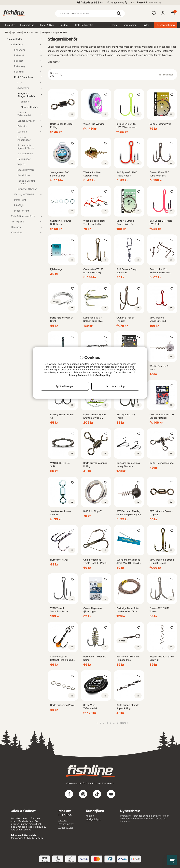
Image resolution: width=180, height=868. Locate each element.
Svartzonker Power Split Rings (61, 222)
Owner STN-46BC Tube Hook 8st (159, 174)
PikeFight (19, 205)
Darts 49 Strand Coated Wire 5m (125, 222)
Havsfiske (25, 227)
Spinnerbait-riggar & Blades (26, 147)
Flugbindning (27, 25)
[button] (153, 2)
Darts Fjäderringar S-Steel (62, 319)
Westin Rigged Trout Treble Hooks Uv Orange (94, 223)
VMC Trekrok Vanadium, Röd (158, 319)
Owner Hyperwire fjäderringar (93, 610)
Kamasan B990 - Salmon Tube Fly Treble (92, 319)
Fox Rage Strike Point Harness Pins (128, 658)
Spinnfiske (17, 32)
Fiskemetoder (22, 39)
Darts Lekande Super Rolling (62, 125)
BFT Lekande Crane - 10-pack (161, 513)
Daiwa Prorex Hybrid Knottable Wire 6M (95, 416)
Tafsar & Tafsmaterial (28, 114)
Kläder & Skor (47, 25)
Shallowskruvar (26, 153)
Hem (7, 32)
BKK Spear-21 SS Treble (126, 416)
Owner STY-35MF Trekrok (159, 610)
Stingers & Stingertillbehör (55, 32)
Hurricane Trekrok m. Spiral (95, 658)
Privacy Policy (77, 375)
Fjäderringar (24, 159)
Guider (145, 25)
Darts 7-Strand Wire (160, 124)
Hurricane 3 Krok (59, 560)
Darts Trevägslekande (162, 463)
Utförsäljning (166, 25)
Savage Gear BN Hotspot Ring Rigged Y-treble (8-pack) (62, 658)
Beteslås (28, 126)
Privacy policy (66, 824)
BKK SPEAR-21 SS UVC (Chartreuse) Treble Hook (126, 126)
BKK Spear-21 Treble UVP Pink (161, 222)
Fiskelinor (26, 72)
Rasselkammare (26, 170)
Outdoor (64, 25)
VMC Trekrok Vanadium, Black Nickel (59, 610)
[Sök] (90, 13)
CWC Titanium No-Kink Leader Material (162, 416)
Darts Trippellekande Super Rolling (128, 707)
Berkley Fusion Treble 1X (62, 416)
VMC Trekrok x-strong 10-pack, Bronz (162, 561)
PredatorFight (22, 211)
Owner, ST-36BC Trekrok (126, 319)
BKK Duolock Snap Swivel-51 (126, 271)
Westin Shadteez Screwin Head (93, 174)
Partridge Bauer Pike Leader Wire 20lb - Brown (128, 610)
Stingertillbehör (29, 107)
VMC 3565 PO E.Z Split (60, 465)
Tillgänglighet (66, 827)
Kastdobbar (24, 175)
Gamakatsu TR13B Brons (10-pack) (93, 271)
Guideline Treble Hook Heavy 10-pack (128, 465)
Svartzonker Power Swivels (61, 513)
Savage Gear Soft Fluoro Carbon (60, 174)
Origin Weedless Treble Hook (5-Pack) (95, 561)
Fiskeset (26, 61)
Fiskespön (26, 55)
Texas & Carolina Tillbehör (26, 182)
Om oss (62, 820)
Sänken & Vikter (28, 121)
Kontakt (90, 816)
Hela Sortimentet (84, 25)
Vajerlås (22, 164)
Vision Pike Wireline (94, 124)
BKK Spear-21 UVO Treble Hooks (127, 174)
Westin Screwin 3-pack (159, 368)
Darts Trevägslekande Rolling (95, 465)
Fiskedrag (26, 66)
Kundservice (117, 3)
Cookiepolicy (103, 375)
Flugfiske (10, 25)
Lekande (28, 132)
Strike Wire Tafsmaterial (90, 707)
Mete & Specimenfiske (25, 216)
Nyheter (114, 25)
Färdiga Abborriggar (24, 138)
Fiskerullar (26, 50)
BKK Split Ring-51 (93, 511)
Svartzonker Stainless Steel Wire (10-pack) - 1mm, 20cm (128, 561)
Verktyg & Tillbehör (26, 194)
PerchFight (20, 200)
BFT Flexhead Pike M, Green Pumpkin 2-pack (129, 513)
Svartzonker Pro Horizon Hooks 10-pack (160, 271)
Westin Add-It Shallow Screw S (162, 658)
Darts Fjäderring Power (63, 705)
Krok (28, 82)
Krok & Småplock (32, 32)
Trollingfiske (25, 222)
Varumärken (130, 25)
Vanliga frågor (93, 819)
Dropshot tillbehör (27, 189)
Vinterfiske (25, 232)
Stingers (25, 102)
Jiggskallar (28, 88)
